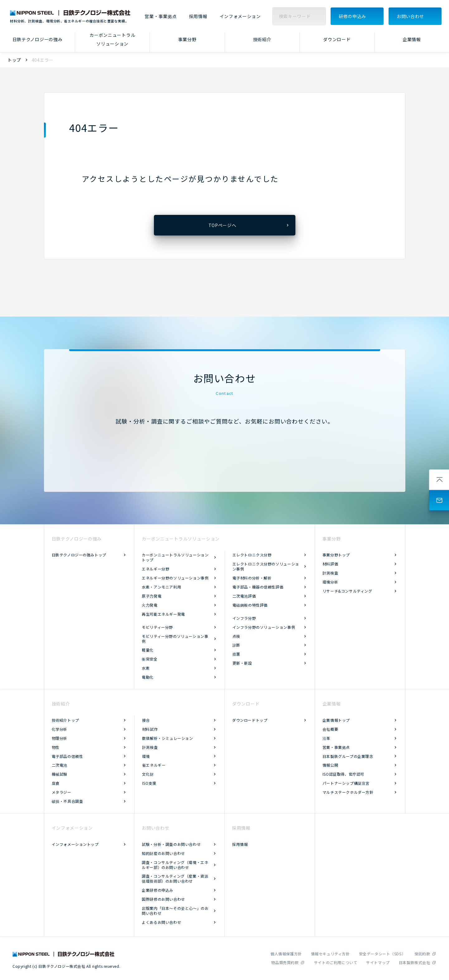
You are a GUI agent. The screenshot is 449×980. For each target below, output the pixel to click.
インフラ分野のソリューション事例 (264, 627)
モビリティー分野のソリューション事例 (175, 639)
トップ (14, 60)
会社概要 (330, 729)
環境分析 (330, 582)
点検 (236, 636)
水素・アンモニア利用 (161, 587)
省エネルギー (154, 765)
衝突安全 (150, 659)
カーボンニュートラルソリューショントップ (175, 557)
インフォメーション (240, 16)
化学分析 (60, 729)
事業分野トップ (336, 555)
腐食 (56, 783)
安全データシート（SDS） (382, 954)
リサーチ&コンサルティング (347, 591)
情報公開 (330, 765)
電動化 (148, 677)
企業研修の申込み (158, 890)
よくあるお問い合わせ (161, 922)
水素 (146, 668)
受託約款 (422, 954)
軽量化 (148, 650)
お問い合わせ (410, 16)
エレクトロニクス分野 (252, 555)
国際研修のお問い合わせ (163, 899)
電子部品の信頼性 (67, 756)
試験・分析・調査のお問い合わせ (171, 844)
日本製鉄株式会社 (415, 962)
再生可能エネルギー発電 (163, 614)
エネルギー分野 (155, 569)
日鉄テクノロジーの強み (38, 39)
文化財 (148, 774)
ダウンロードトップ (250, 720)
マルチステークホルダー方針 (348, 792)
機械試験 (60, 774)
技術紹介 (262, 39)
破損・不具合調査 (67, 801)
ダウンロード (337, 39)
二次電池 (60, 765)
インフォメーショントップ (75, 844)
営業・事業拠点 (161, 16)
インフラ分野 (244, 618)
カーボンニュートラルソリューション (112, 39)
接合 (146, 720)
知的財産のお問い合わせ (163, 853)
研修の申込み (352, 16)
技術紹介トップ (65, 720)
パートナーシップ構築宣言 (346, 783)
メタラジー (62, 792)
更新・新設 (242, 663)
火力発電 (150, 605)
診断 (236, 645)
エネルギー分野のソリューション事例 (175, 578)
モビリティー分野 (157, 627)
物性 (56, 747)
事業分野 (187, 39)
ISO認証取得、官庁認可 (343, 774)
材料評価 (330, 564)
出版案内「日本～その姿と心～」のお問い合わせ (175, 911)
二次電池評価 (244, 596)
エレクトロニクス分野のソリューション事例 (266, 566)
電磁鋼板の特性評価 (250, 605)
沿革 (326, 738)
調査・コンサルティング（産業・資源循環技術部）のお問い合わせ (175, 878)
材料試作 (150, 729)
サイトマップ (378, 962)
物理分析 (60, 738)
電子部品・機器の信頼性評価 (258, 587)
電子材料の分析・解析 (252, 578)
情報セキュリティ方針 (330, 954)
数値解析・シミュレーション (168, 738)
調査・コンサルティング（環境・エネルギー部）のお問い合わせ (175, 865)
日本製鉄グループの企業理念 (348, 756)
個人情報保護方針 (286, 954)
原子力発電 (152, 596)
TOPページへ (222, 225)
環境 (146, 756)
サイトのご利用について (336, 962)
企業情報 (412, 39)
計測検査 (330, 573)
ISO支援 (149, 783)
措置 (236, 654)
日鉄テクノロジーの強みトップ (79, 555)
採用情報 (198, 16)
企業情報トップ (336, 720)
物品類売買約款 (285, 962)
